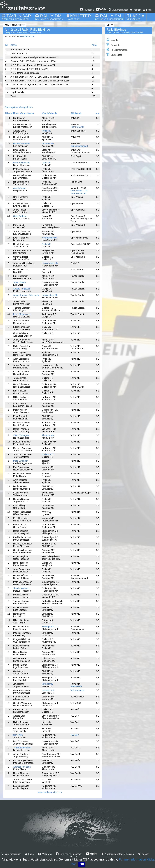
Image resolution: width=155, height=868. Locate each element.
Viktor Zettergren (21, 435)
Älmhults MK (48, 435)
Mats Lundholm (21, 461)
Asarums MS (48, 144)
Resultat (113, 45)
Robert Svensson (22, 144)
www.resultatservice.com (50, 792)
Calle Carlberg (20, 216)
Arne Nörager (20, 188)
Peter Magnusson (22, 314)
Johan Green (20, 282)
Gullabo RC (47, 454)
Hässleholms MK (50, 263)
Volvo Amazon (77, 690)
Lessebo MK (48, 690)
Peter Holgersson (22, 163)
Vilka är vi (45, 854)
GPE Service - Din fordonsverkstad (79, 192)
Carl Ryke (18, 735)
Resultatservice (27, 36)
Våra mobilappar (119, 10)
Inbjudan (113, 40)
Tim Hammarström (22, 748)
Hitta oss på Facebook (69, 854)
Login (147, 10)
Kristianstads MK (50, 295)
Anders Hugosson (22, 289)
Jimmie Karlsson (21, 588)
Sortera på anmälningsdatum (19, 107)
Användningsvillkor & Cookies (118, 854)
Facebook (87, 10)
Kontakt (136, 10)
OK (82, 864)
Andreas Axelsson (22, 767)
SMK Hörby (47, 684)
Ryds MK (46, 131)
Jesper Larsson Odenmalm (26, 295)
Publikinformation (117, 50)
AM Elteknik (76, 686)
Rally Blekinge (116, 30)
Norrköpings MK (50, 238)
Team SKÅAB (77, 127)
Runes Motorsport (79, 146)
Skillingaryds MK (50, 627)
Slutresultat (114, 55)
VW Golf (75, 735)
